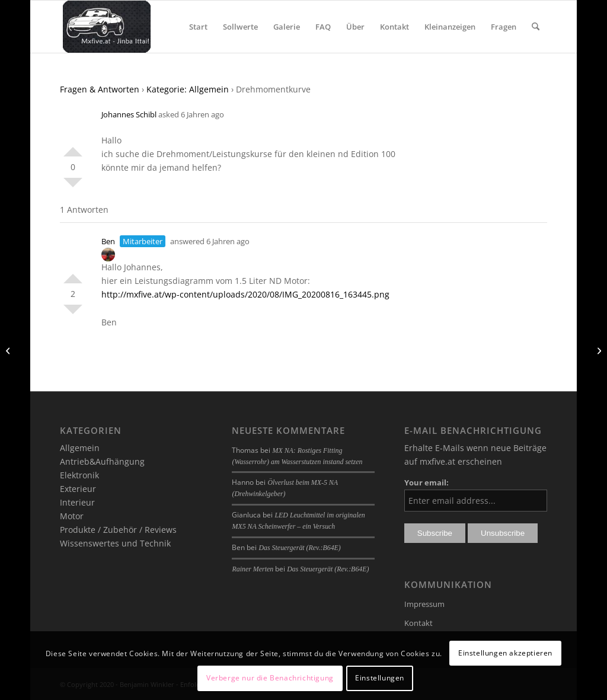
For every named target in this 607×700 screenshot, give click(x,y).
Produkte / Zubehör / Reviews (118, 530)
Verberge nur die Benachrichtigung (270, 678)
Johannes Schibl (129, 114)
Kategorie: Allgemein (188, 89)
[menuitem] (198, 27)
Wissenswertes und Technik (115, 543)
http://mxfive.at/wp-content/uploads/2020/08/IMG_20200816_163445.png (245, 294)
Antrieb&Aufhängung (102, 461)
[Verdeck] (9, 350)
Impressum (424, 604)
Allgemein (80, 448)
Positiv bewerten (73, 147)
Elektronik (79, 475)
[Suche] (536, 27)
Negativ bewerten (73, 187)
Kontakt (418, 623)
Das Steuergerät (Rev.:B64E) (299, 548)
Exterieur (78, 489)
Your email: (427, 482)
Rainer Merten (253, 569)
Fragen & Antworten (100, 89)
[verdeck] (598, 350)
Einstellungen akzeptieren (505, 653)
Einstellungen (380, 678)
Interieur (77, 502)
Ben (108, 241)
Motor (72, 516)
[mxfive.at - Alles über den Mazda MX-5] (106, 27)
